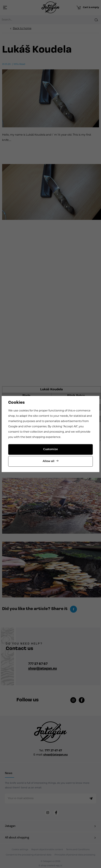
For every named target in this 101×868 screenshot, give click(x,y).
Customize (50, 449)
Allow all (49, 461)
